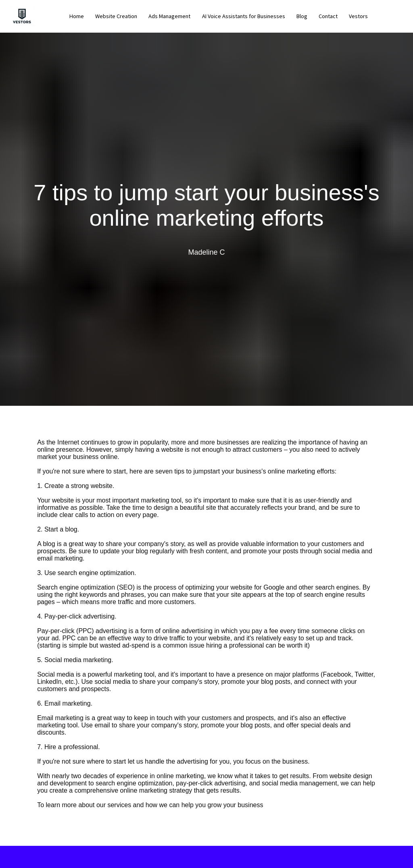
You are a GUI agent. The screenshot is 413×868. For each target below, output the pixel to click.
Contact (328, 16)
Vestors (358, 16)
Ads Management (169, 16)
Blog (302, 16)
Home (77, 16)
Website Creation (116, 16)
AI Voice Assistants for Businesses (244, 16)
